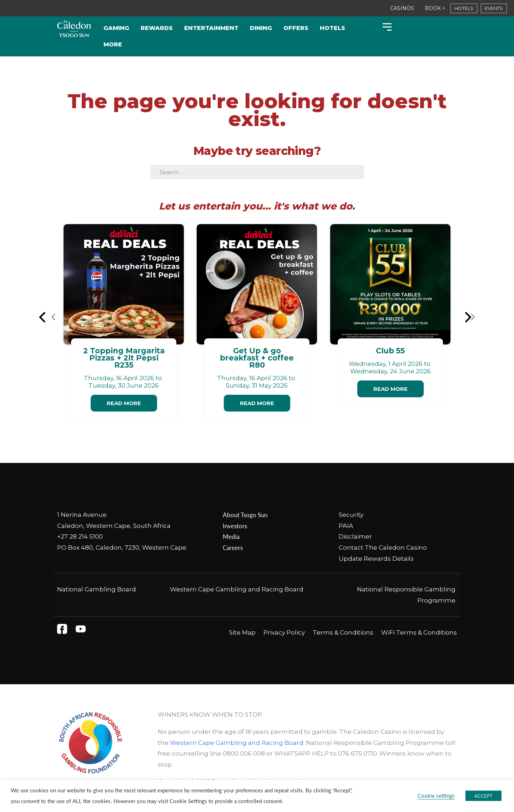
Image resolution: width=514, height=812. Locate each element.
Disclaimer (355, 536)
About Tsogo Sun (245, 515)
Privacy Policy (284, 632)
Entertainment (211, 28)
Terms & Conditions (343, 632)
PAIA (346, 526)
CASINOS (402, 8)
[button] (47, 317)
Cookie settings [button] (436, 796)
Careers (233, 548)
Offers (296, 28)
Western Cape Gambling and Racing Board (237, 589)
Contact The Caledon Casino (383, 548)
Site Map (242, 632)
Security (351, 515)
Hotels (332, 28)
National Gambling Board (97, 589)
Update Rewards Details (376, 559)
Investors (235, 526)
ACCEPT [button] (483, 796)
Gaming (116, 28)
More (113, 44)
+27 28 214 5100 (80, 536)
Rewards (157, 28)
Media (231, 536)
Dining (261, 28)
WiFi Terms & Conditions (419, 632)
